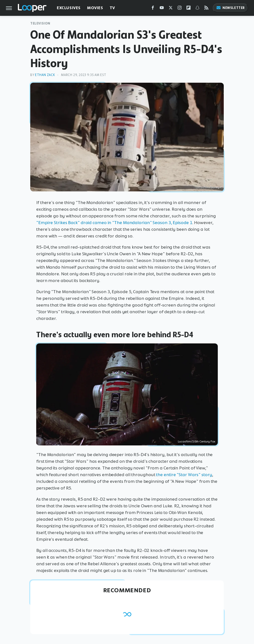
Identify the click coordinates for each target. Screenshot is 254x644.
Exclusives (69, 8)
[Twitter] (171, 9)
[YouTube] (162, 9)
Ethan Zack (45, 75)
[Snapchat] (197, 9)
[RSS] (206, 9)
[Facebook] (153, 9)
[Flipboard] (189, 9)
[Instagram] (180, 9)
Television (40, 23)
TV (112, 8)
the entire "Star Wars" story (184, 475)
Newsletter (230, 8)
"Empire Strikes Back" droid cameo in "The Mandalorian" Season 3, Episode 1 (114, 223)
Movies (95, 8)
